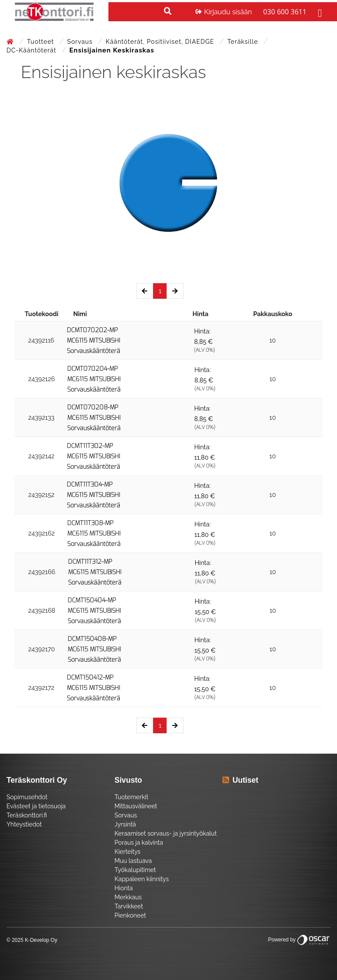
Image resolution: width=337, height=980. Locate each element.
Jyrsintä (125, 824)
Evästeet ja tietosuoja (36, 806)
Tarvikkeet (129, 906)
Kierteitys (128, 852)
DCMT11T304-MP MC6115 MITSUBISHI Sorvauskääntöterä (93, 495)
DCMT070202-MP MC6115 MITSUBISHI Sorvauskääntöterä (93, 341)
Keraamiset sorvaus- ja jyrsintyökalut (166, 833)
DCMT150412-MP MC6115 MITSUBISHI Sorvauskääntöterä (93, 688)
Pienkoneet (130, 915)
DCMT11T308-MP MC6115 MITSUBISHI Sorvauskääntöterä (94, 534)
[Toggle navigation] (319, 12)
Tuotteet (41, 42)
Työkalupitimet (135, 870)
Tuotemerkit (131, 797)
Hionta (124, 888)
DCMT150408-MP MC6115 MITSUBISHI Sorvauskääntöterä (94, 649)
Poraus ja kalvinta (139, 843)
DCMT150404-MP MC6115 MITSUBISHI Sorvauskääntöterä (94, 611)
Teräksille (244, 42)
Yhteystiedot (24, 824)
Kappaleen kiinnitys (142, 879)
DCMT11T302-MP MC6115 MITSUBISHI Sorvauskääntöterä (93, 456)
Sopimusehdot (27, 797)
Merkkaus (128, 897)
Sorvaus (81, 42)
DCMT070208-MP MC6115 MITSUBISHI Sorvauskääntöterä (94, 418)
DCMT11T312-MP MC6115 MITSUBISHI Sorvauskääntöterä (95, 572)
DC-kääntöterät (32, 50)
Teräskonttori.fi (27, 815)
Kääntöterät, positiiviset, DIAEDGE (161, 42)
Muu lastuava (133, 861)
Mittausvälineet (136, 806)
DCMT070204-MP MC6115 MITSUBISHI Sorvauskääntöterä (94, 379)
